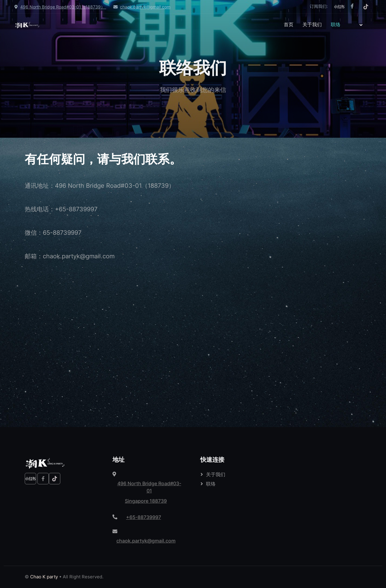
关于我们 (312, 25)
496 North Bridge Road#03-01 (149, 487)
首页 (289, 25)
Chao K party (44, 577)
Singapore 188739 (146, 501)
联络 (336, 25)
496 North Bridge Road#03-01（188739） (63, 7)
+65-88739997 (144, 517)
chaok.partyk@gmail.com (145, 7)
